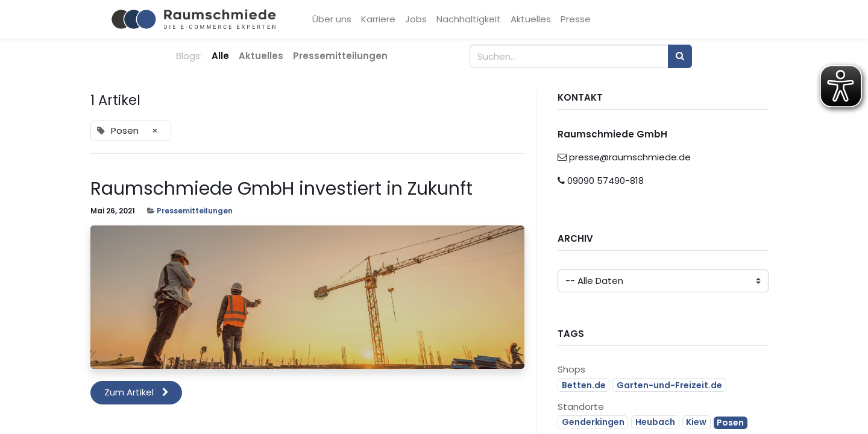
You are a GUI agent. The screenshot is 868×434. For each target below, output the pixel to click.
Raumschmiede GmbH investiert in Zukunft (281, 189)
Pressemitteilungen (195, 211)
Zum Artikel (137, 392)
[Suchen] (680, 56)
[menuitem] (333, 20)
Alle (220, 56)
